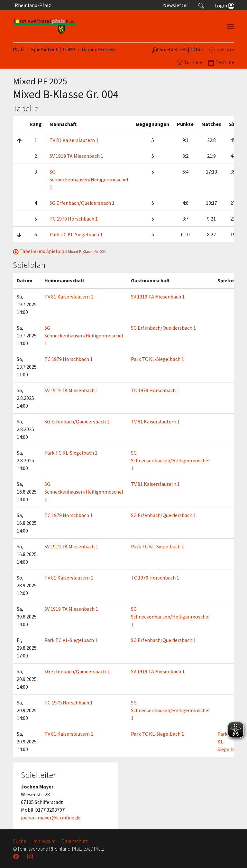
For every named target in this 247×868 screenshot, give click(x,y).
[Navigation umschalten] (231, 26)
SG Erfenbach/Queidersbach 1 (82, 203)
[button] (201, 5)
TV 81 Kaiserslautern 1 (74, 140)
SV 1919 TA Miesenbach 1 (76, 156)
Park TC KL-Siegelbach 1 (76, 234)
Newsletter (176, 5)
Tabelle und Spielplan (59, 251)
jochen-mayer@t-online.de (51, 817)
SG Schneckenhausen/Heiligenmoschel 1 (89, 179)
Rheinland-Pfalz (32, 5)
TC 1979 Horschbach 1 (74, 219)
